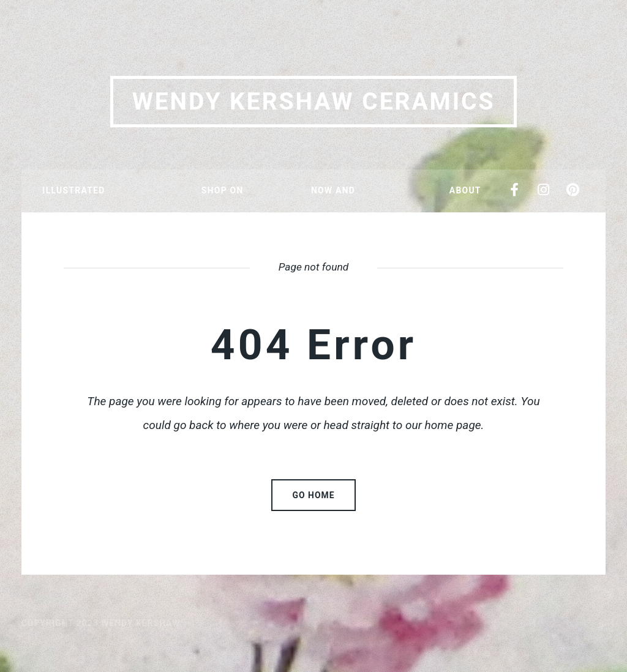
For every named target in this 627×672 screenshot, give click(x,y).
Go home (314, 495)
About (465, 190)
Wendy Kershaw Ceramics (314, 102)
